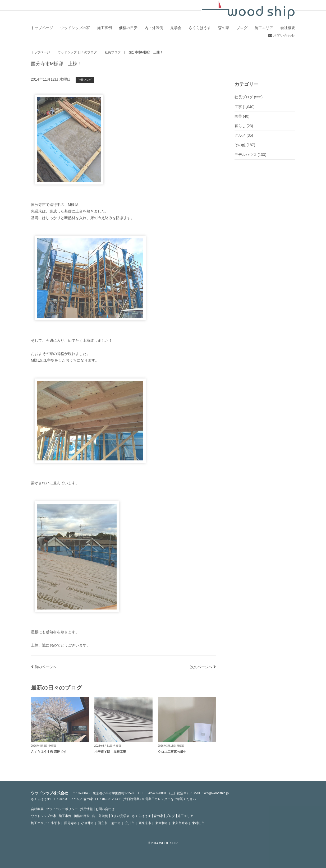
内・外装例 (154, 28)
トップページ (42, 28)
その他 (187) (245, 145)
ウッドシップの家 (75, 28)
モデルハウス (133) (251, 155)
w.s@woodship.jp (216, 793)
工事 (238, 107)
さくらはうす (200, 28)
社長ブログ (113, 52)
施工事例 (104, 28)
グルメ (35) (244, 135)
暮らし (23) (244, 126)
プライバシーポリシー (62, 809)
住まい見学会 (120, 816)
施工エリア (264, 28)
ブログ (242, 28)
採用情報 (86, 809)
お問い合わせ (282, 35)
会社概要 (288, 28)
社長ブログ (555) (249, 97)
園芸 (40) (242, 116)
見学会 (176, 28)
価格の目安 (128, 28)
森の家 (224, 28)
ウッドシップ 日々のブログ (77, 52)
